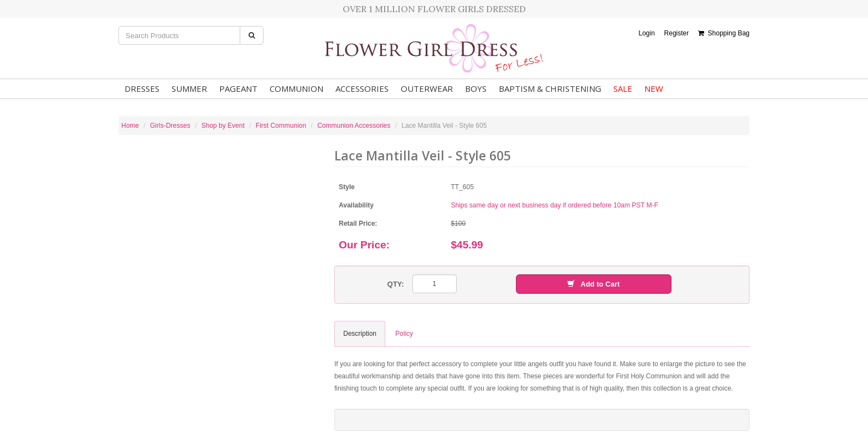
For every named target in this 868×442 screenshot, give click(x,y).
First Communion (281, 126)
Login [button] (646, 33)
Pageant (238, 89)
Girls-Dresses (170, 126)
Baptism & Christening (550, 89)
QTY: (396, 284)
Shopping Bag (724, 33)
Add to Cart (593, 284)
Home (130, 126)
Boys (476, 89)
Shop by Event (223, 126)
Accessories (362, 89)
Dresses (142, 89)
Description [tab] (360, 334)
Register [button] (677, 33)
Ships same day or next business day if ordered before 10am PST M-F (555, 205)
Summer (189, 89)
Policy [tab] (404, 334)
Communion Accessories (354, 126)
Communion (296, 89)
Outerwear (427, 89)
